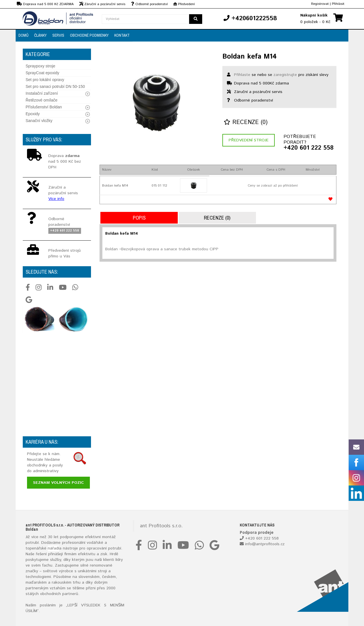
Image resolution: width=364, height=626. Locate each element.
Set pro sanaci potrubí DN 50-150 (55, 86)
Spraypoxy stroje (40, 66)
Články (40, 35)
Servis (58, 35)
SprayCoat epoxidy (42, 73)
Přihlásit (338, 4)
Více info (56, 199)
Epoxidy (33, 114)
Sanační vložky (39, 121)
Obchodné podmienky (89, 35)
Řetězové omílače (42, 100)
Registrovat (320, 4)
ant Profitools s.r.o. (161, 526)
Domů (23, 35)
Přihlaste (242, 75)
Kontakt (122, 35)
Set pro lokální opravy (45, 80)
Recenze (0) (246, 122)
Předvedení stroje (249, 140)
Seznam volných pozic (58, 483)
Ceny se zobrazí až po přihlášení (273, 186)
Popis (139, 218)
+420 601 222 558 (309, 148)
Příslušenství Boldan (44, 107)
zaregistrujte (285, 75)
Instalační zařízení (42, 93)
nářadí (53, 548)
